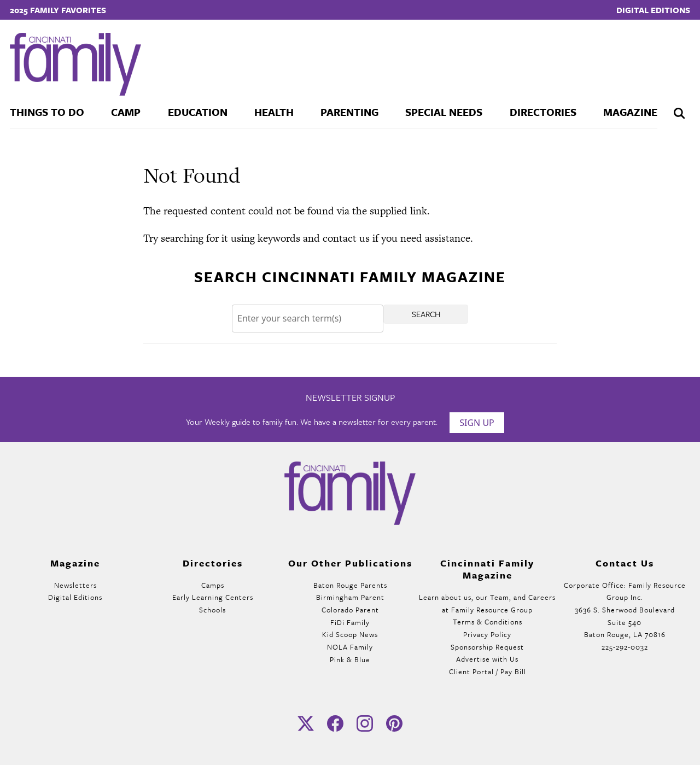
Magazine (630, 112)
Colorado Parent (350, 610)
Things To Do (47, 112)
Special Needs (444, 112)
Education (198, 112)
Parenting (349, 112)
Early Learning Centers (213, 597)
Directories (543, 112)
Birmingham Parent (350, 597)
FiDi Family (350, 622)
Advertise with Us (487, 659)
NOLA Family (350, 647)
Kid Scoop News (350, 634)
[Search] (308, 319)
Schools (212, 610)
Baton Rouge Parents (350, 585)
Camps (213, 585)
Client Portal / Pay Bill (488, 671)
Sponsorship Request (487, 647)
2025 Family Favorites (58, 10)
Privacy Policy (487, 634)
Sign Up (477, 423)
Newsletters (75, 585)
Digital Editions (653, 10)
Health (274, 112)
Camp (126, 112)
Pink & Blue (350, 659)
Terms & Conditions (488, 622)
